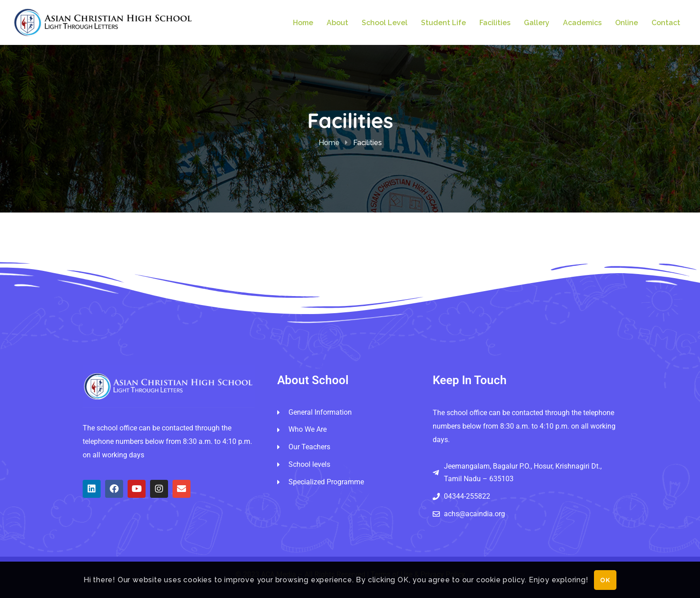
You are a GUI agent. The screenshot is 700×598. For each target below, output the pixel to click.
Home (329, 143)
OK (605, 580)
